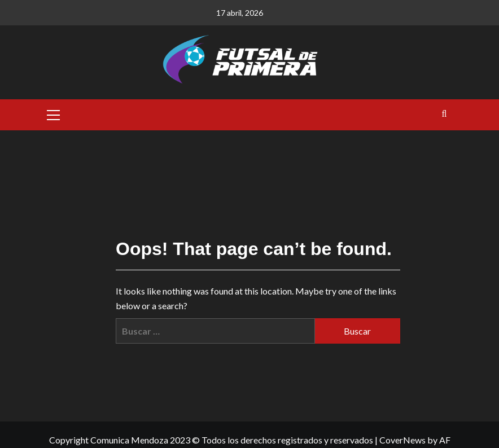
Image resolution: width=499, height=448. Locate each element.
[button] (54, 113)
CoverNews (402, 440)
